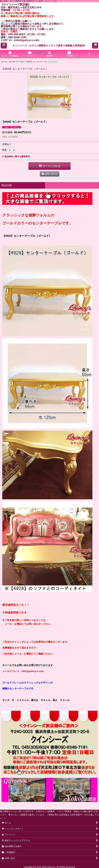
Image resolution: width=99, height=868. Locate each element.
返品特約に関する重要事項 (16, 156)
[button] (4, 46)
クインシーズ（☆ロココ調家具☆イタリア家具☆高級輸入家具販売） (50, 45)
